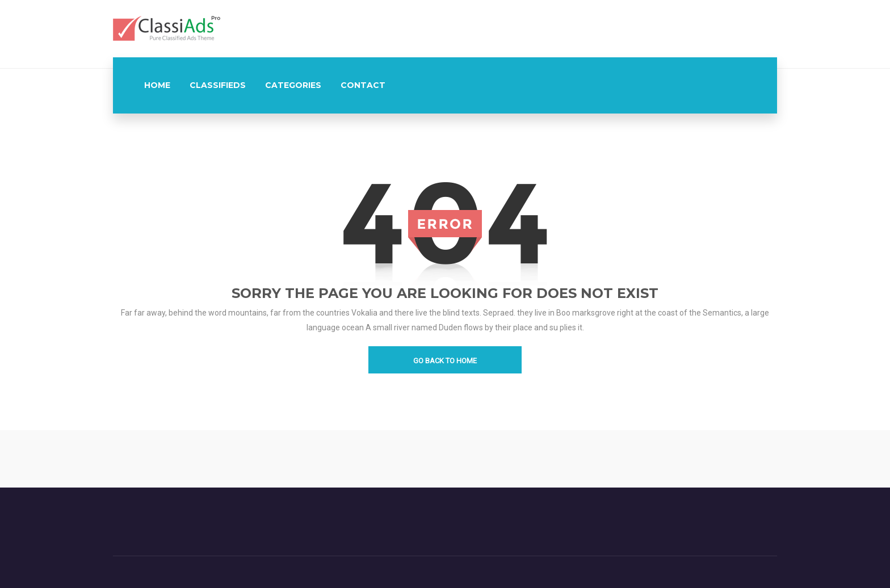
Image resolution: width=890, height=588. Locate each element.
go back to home (445, 361)
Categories (293, 85)
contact (363, 85)
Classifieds (218, 85)
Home (157, 85)
